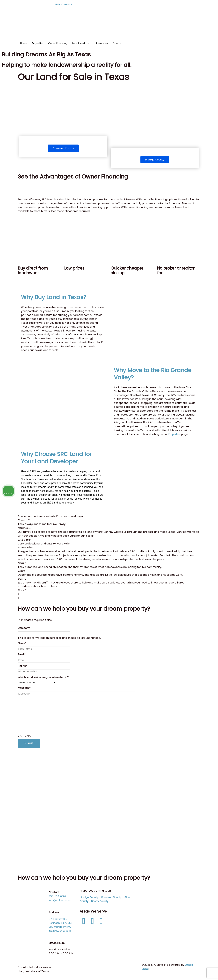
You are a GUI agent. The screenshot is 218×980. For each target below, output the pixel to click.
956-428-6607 (64, 4)
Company (24, 629)
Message (24, 688)
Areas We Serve (95, 912)
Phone (22, 666)
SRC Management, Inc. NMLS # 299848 (61, 930)
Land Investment (82, 43)
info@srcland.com (60, 901)
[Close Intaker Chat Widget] (207, 876)
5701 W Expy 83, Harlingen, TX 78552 (61, 922)
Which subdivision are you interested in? (43, 678)
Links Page (150, 920)
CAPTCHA (24, 736)
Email (22, 655)
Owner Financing (58, 43)
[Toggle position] (200, 876)
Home (24, 43)
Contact (118, 43)
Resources (102, 43)
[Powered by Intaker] (190, 973)
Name (22, 644)
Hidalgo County (155, 160)
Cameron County (63, 149)
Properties (38, 43)
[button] (109, 595)
